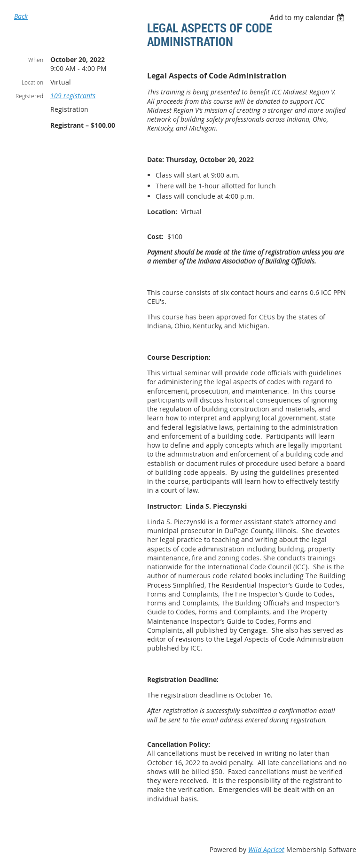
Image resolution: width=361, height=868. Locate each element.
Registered (29, 96)
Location (32, 82)
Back (21, 16)
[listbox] (308, 18)
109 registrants (73, 96)
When (36, 60)
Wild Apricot (266, 849)
